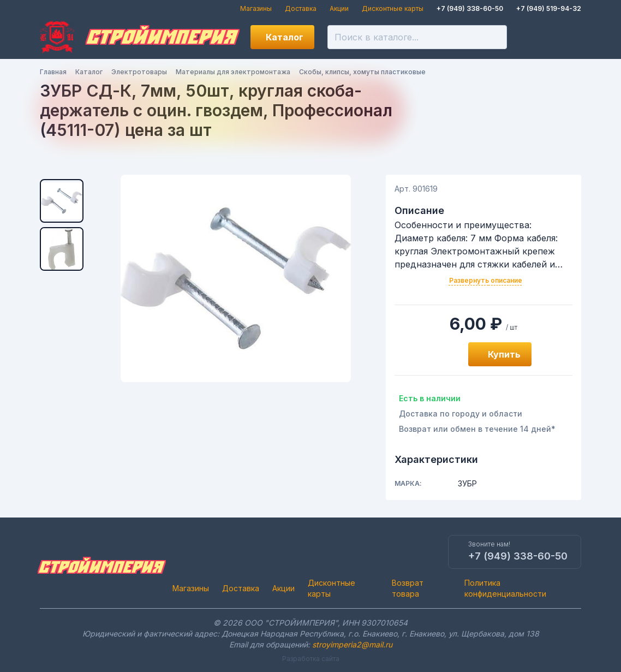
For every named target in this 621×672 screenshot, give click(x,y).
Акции (339, 8)
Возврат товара (408, 588)
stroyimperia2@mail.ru (352, 644)
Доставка (301, 8)
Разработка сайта (311, 659)
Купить (504, 354)
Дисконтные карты (393, 8)
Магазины (256, 8)
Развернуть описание (486, 280)
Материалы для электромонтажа (233, 72)
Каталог (285, 37)
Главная (53, 72)
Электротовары (139, 72)
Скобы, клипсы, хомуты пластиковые (362, 72)
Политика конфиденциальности (505, 588)
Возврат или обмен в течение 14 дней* (477, 429)
